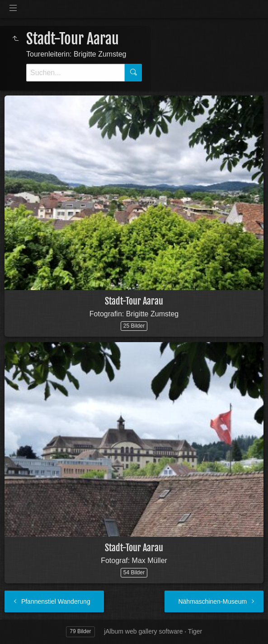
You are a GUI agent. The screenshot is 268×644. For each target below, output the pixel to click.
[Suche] (75, 73)
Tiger (195, 631)
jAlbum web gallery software (143, 631)
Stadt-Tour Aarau (134, 301)
